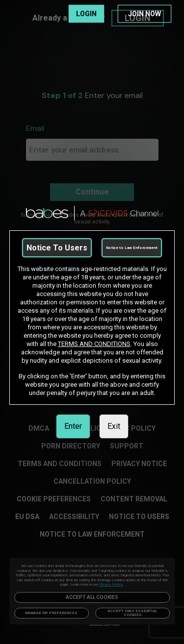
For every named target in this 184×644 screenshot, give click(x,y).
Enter (73, 426)
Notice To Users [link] (57, 248)
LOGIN (86, 14)
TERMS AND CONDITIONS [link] (94, 344)
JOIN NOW (145, 14)
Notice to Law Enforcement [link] (132, 248)
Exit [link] (114, 426)
